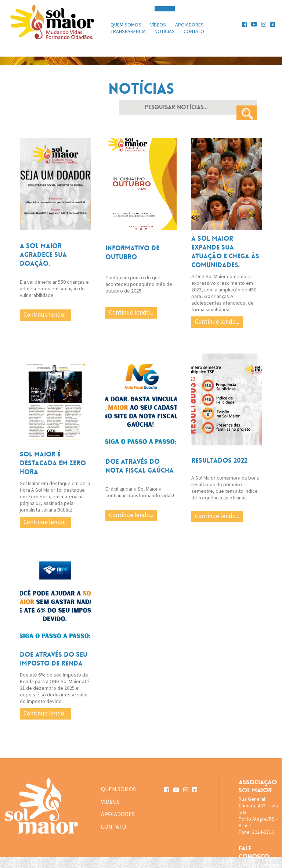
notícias (165, 31)
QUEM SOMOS (118, 789)
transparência (128, 31)
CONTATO (114, 826)
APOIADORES (118, 814)
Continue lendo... (46, 315)
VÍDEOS (110, 801)
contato (194, 31)
